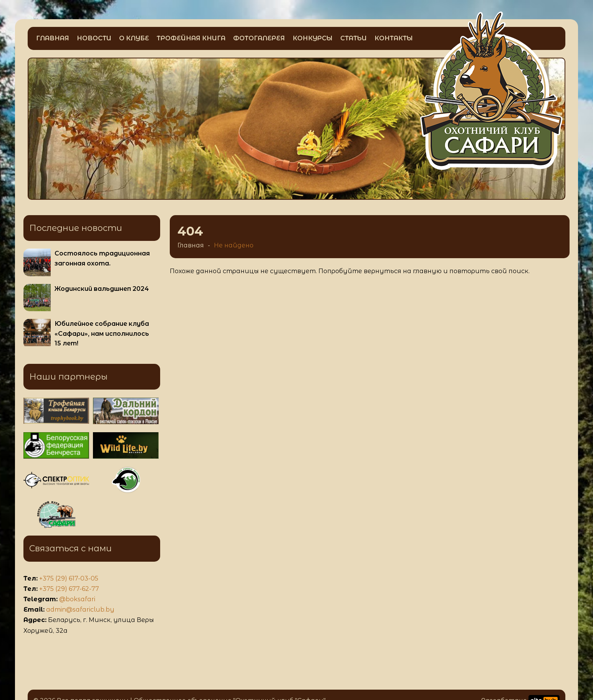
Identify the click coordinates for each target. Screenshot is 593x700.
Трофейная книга (191, 38)
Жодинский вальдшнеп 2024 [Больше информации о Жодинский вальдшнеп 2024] (102, 289)
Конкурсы (313, 38)
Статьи (354, 38)
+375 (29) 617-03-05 (69, 578)
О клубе (134, 38)
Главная (53, 38)
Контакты (394, 38)
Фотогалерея (259, 38)
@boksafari (77, 599)
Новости (94, 38)
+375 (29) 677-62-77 (69, 589)
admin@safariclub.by (80, 610)
